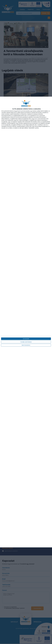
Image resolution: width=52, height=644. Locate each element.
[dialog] (26, 322)
